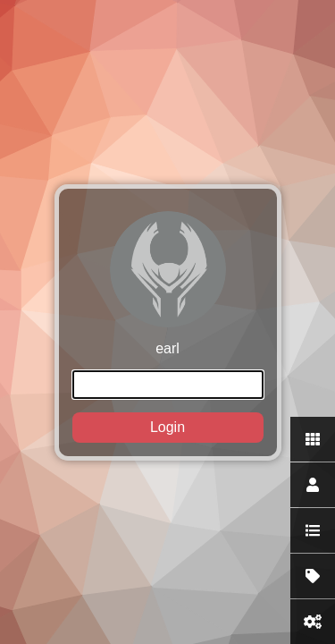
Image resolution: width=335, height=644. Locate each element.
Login (167, 427)
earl (168, 327)
